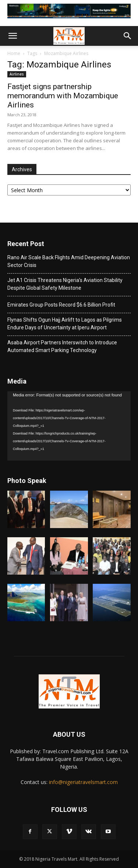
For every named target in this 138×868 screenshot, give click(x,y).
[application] (69, 426)
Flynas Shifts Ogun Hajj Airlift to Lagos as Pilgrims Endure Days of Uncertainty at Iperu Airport (65, 324)
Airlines (17, 74)
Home (14, 53)
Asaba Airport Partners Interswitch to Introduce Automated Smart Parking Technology (62, 346)
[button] (13, 36)
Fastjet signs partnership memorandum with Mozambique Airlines (63, 96)
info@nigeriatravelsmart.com (83, 782)
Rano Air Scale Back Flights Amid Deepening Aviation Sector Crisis (69, 261)
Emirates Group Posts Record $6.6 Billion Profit (61, 305)
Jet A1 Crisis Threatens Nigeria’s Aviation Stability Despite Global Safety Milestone (65, 284)
